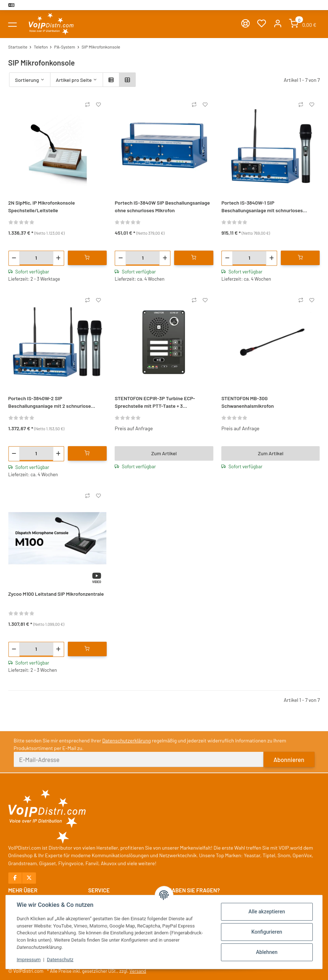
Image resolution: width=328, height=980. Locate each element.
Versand (138, 971)
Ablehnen (267, 952)
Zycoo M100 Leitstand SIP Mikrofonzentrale (56, 594)
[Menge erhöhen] (58, 258)
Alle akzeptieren (267, 912)
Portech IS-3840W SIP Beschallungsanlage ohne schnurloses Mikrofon (162, 206)
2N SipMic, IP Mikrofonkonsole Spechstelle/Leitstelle (42, 206)
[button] (278, 24)
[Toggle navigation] (13, 24)
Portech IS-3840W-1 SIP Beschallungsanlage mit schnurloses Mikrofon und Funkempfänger (262, 207)
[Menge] (36, 258)
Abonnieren (289, 759)
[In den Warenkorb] (87, 258)
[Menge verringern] (14, 258)
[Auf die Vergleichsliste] (87, 105)
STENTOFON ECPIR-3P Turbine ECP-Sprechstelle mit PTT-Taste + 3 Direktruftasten (155, 402)
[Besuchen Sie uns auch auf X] (29, 878)
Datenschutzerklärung (127, 740)
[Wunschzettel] (261, 24)
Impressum (29, 960)
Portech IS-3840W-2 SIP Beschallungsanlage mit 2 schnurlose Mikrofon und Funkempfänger (50, 402)
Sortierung (27, 80)
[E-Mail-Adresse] (139, 759)
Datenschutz (60, 960)
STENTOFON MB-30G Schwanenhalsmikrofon (248, 402)
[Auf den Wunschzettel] (98, 105)
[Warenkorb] (303, 24)
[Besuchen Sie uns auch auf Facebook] (15, 878)
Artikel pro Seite (74, 80)
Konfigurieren (267, 932)
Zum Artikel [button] (164, 453)
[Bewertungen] (22, 222)
